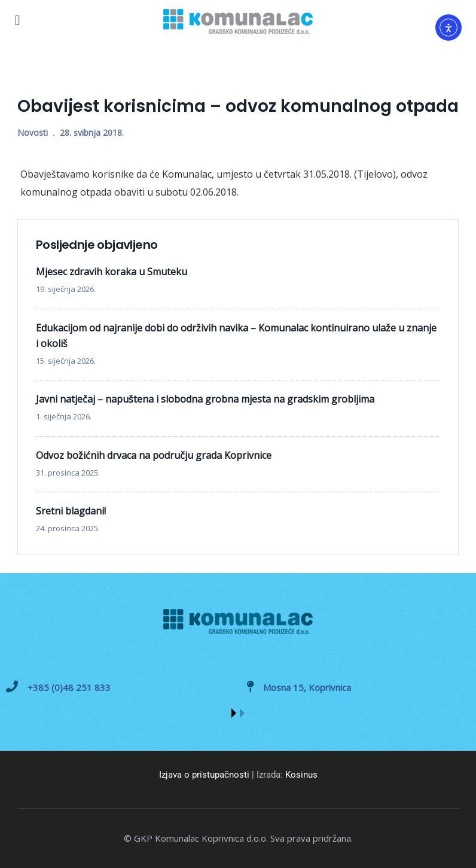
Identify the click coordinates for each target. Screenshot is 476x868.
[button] (234, 713)
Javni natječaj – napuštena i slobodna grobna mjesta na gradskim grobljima (205, 399)
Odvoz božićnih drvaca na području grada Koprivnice (154, 455)
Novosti (33, 133)
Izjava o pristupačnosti (204, 775)
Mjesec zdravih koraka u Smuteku (112, 272)
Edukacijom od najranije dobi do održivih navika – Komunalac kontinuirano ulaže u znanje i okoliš (236, 336)
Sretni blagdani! (71, 511)
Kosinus (301, 775)
